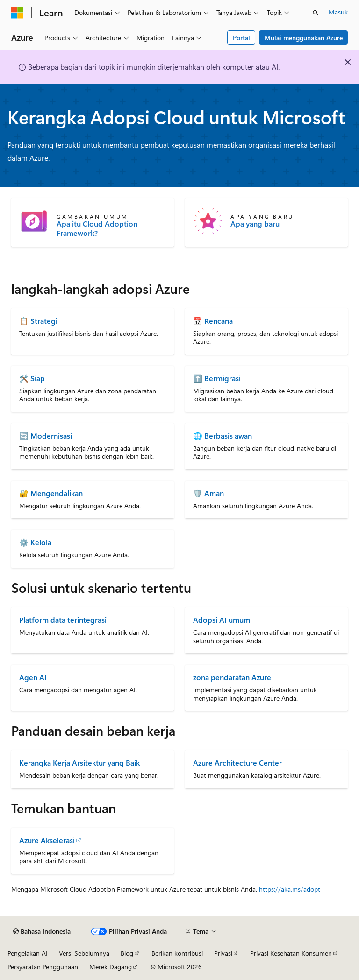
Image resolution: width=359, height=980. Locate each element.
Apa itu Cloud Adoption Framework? (97, 228)
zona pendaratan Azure (232, 677)
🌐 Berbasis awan (223, 436)
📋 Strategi (38, 321)
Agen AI (33, 677)
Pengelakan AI (28, 953)
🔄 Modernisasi (46, 436)
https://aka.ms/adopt (290, 889)
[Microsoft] (17, 13)
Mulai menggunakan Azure (304, 38)
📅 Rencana (213, 321)
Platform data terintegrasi (63, 620)
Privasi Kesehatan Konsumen (291, 953)
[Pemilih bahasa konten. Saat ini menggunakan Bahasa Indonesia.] (42, 931)
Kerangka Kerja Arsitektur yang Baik (79, 763)
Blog (127, 953)
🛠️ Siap (32, 378)
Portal (241, 38)
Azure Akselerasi (47, 840)
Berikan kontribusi (177, 953)
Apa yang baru (255, 224)
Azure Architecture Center (237, 763)
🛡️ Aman (208, 493)
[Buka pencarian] (316, 13)
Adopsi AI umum (222, 620)
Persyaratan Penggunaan (43, 967)
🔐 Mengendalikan (51, 493)
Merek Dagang (111, 967)
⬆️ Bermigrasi (217, 378)
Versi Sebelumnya (84, 953)
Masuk (338, 12)
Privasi (223, 953)
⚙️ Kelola (35, 542)
